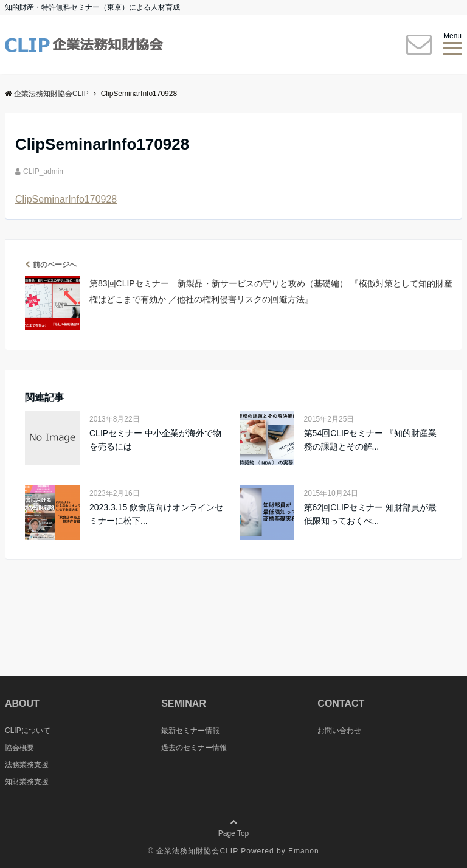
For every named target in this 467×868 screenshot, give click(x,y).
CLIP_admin (43, 172)
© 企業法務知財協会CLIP (193, 851)
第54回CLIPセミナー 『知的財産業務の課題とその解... (371, 440)
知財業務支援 (27, 782)
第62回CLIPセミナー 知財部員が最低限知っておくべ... (371, 514)
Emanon (304, 851)
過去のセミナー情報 (194, 748)
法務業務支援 (27, 765)
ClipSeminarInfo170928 (66, 199)
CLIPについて (28, 731)
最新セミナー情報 (190, 731)
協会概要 (19, 748)
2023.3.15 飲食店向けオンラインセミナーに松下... (156, 514)
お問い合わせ (339, 731)
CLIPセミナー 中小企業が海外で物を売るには (155, 440)
